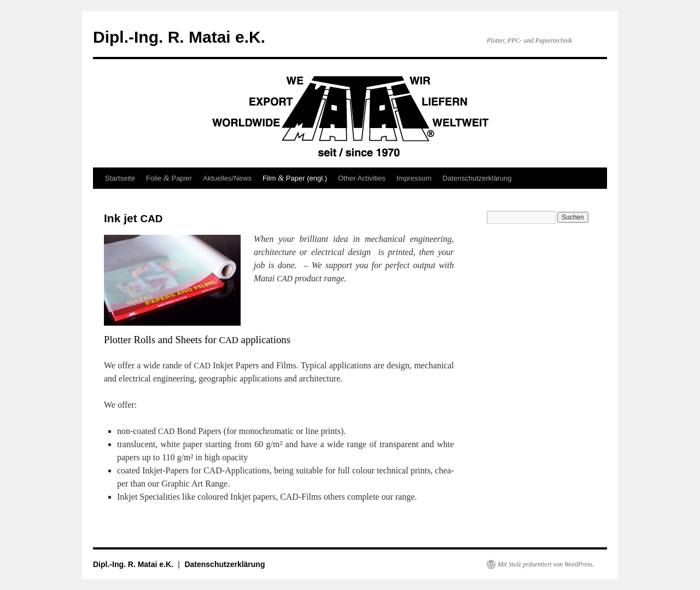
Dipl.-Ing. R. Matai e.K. (179, 37)
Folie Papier (169, 178)
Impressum (414, 178)
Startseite (120, 178)
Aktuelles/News (227, 178)
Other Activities (362, 178)
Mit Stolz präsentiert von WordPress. (546, 564)
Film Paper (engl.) (295, 178)
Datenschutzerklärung (477, 178)
